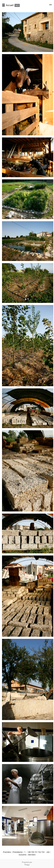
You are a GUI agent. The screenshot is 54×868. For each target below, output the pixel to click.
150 (32, 852)
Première (7, 852)
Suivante (22, 855)
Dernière (32, 855)
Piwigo (27, 865)
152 (39, 852)
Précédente (18, 852)
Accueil (10, 5)
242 (48, 852)
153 (43, 852)
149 (29, 852)
